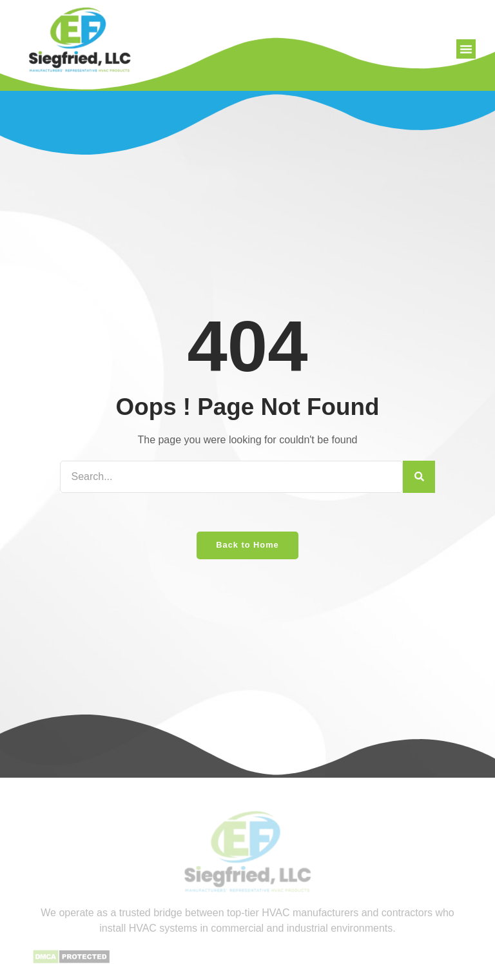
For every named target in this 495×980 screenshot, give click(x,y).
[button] (466, 49)
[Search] (419, 477)
